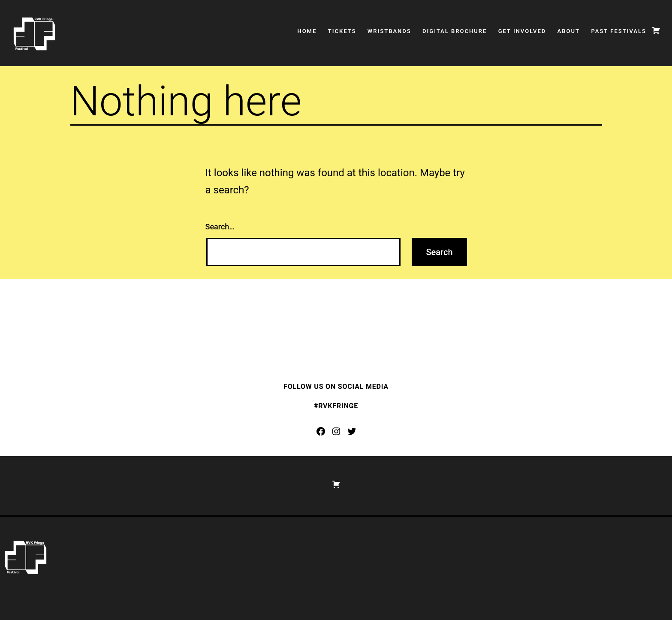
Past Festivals (619, 31)
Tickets (342, 31)
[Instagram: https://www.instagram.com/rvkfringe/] (336, 431)
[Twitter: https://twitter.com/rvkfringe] (352, 431)
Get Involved (522, 31)
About (569, 31)
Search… (220, 227)
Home (307, 31)
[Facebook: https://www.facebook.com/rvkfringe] (321, 431)
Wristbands (389, 31)
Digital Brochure (455, 31)
